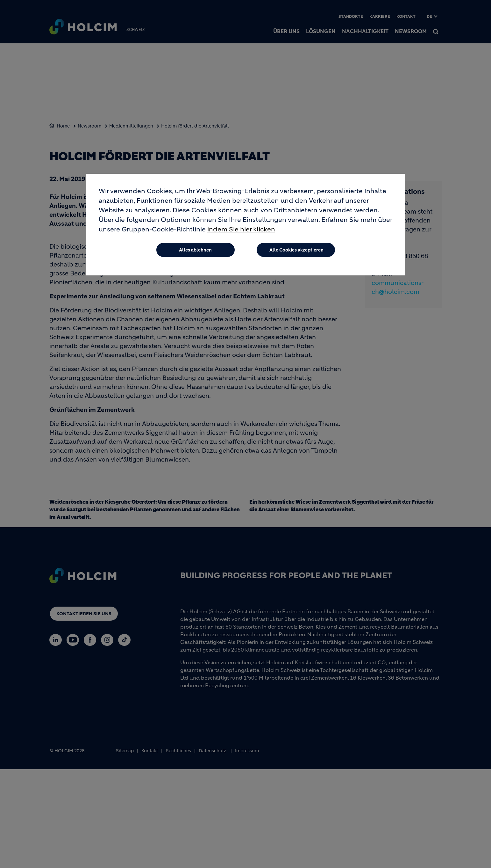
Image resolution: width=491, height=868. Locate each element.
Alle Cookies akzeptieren (296, 250)
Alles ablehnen (195, 250)
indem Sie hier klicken (241, 229)
